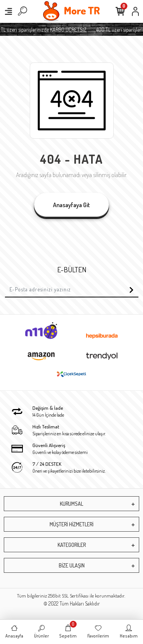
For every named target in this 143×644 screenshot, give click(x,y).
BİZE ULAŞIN (72, 565)
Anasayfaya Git (71, 205)
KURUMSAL (71, 504)
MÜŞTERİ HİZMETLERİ (71, 524)
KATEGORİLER (72, 545)
